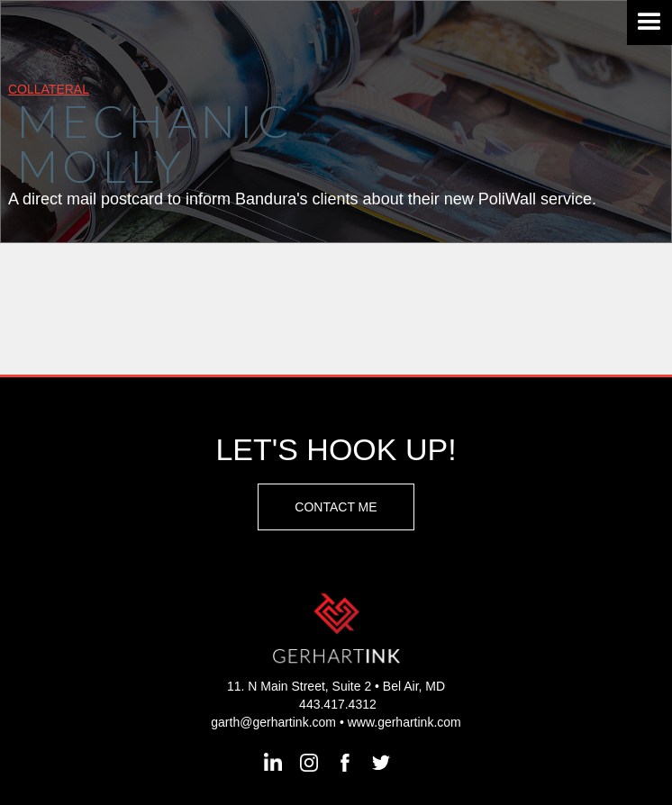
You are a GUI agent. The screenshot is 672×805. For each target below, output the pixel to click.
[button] (649, 23)
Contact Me (336, 507)
